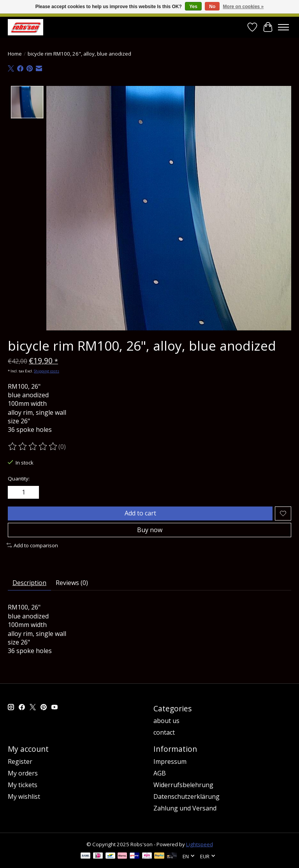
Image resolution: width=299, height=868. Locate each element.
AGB (160, 773)
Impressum (170, 761)
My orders (23, 773)
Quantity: (19, 479)
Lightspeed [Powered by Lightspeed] (200, 844)
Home (15, 54)
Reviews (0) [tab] (72, 583)
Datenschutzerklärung (186, 796)
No (212, 7)
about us (166, 721)
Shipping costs (47, 371)
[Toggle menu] (283, 27)
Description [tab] (29, 583)
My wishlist (24, 796)
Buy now (150, 530)
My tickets (23, 785)
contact (164, 732)
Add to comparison (32, 545)
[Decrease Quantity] (15, 493)
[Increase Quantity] (32, 493)
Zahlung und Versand (185, 808)
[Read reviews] (33, 447)
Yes (193, 7)
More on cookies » (244, 7)
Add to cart (140, 513)
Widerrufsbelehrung (183, 785)
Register (20, 761)
